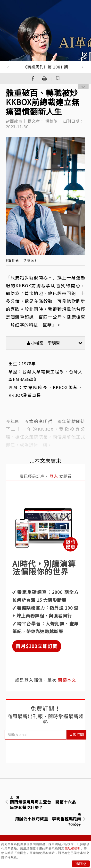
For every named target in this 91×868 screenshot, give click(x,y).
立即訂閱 (76, 735)
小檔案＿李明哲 (55, 343)
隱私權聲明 (73, 849)
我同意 (81, 864)
